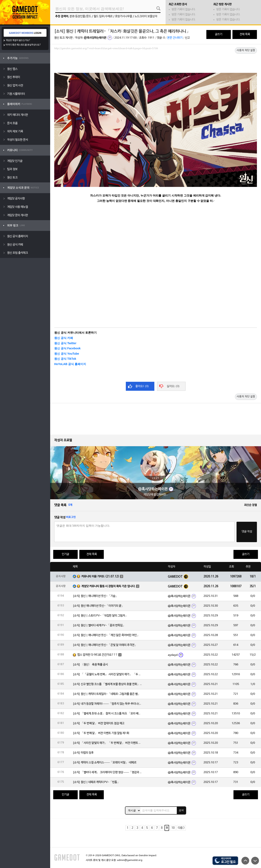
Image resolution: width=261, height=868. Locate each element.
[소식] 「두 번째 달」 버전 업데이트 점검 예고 (99, 723)
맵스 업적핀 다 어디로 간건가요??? (97, 655)
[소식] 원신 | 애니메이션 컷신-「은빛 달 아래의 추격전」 (105, 645)
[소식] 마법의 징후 (83, 753)
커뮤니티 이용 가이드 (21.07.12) (100, 577)
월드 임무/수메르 (103, 16)
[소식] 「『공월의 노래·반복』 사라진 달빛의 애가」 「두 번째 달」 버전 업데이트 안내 (107, 674)
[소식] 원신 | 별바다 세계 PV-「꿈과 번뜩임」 (99, 625)
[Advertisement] (156, 63)
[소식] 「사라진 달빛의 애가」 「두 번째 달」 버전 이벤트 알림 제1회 (107, 743)
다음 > (181, 828)
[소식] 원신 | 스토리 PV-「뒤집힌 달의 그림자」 (100, 616)
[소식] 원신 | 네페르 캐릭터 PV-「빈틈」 (96, 782)
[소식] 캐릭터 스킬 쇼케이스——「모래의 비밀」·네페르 (105, 763)
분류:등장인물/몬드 (80, 16)
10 (173, 828)
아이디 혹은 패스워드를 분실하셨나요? (23, 45)
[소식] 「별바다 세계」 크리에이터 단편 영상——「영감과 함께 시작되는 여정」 (107, 772)
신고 (187, 38)
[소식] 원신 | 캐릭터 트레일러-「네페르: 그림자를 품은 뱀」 (107, 694)
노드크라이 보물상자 (146, 16)
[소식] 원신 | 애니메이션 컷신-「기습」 (96, 596)
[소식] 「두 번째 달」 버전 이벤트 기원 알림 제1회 (101, 733)
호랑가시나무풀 (124, 16)
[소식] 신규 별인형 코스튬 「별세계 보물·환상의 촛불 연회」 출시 (107, 684)
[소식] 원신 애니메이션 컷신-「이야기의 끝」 (98, 606)
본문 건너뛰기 (175, 38)
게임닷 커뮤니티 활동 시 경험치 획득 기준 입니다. (108, 586)
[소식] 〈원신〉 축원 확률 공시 (90, 665)
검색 (181, 810)
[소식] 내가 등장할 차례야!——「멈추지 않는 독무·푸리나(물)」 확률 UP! (107, 704)
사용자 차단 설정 (246, 50)
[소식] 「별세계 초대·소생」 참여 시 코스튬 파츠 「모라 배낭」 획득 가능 (107, 714)
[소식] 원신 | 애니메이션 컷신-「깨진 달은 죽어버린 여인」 (106, 635)
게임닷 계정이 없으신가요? (18, 40)
